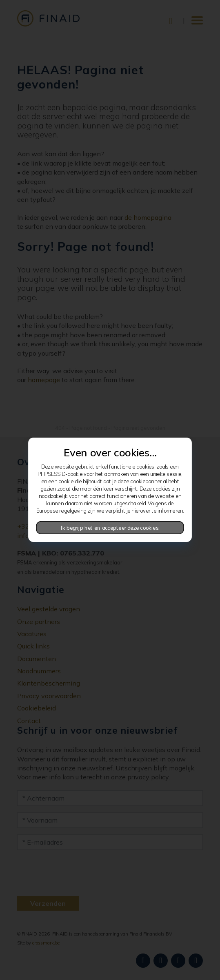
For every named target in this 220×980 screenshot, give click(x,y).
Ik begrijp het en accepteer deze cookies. (110, 528)
